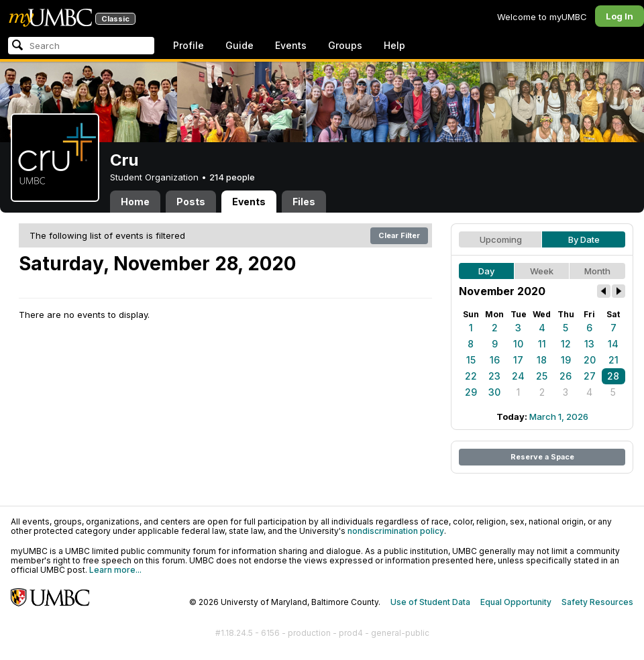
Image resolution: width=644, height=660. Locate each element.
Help (394, 45)
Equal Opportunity (516, 602)
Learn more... (115, 570)
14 (613, 344)
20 (590, 360)
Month (597, 271)
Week (542, 271)
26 (566, 376)
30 (494, 392)
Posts (191, 202)
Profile (189, 45)
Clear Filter (399, 235)
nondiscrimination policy (396, 531)
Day (486, 271)
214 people (232, 177)
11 (542, 344)
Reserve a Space (542, 457)
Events (291, 45)
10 (518, 344)
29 (471, 392)
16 (495, 360)
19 (566, 360)
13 (589, 344)
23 (494, 376)
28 (613, 376)
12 (566, 344)
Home (135, 202)
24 (518, 376)
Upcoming (501, 239)
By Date (584, 239)
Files (304, 202)
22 (471, 376)
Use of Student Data (430, 602)
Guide (239, 45)
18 (542, 360)
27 (590, 376)
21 (613, 360)
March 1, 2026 (559, 417)
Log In (620, 16)
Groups (345, 45)
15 (471, 360)
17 (518, 360)
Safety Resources (597, 602)
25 (542, 376)
